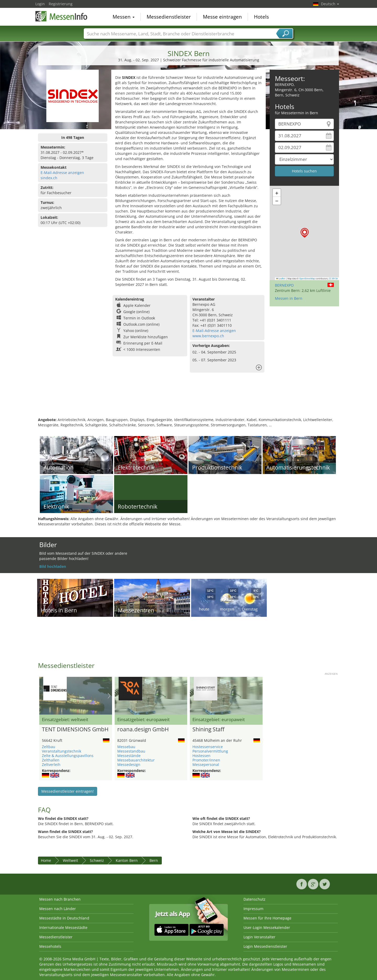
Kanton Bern (127, 860)
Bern (154, 860)
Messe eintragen (222, 17)
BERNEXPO (284, 285)
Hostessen (201, 756)
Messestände (129, 756)
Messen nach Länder (58, 909)
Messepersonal (206, 764)
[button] (305, 233)
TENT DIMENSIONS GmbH (75, 729)
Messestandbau (131, 751)
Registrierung (61, 4)
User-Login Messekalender (267, 927)
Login (40, 4)
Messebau (126, 747)
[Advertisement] (188, 400)
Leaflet (281, 279)
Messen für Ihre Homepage (267, 918)
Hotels (261, 17)
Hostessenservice (208, 747)
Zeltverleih (51, 764)
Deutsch (330, 4)
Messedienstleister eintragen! (68, 791)
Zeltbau (49, 747)
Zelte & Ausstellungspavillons (68, 756)
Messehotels (50, 946)
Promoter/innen (206, 760)
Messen (124, 17)
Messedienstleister (169, 17)
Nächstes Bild (109, 696)
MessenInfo (62, 16)
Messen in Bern (289, 298)
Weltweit (70, 860)
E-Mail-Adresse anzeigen (62, 173)
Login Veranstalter (259, 937)
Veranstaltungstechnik (62, 751)
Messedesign (129, 764)
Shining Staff (208, 729)
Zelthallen (51, 760)
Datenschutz (254, 899)
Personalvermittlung (210, 751)
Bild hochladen (53, 566)
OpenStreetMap (307, 279)
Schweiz (97, 860)
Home (46, 860)
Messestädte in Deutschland (64, 918)
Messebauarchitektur (136, 760)
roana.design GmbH (143, 729)
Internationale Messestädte (63, 927)
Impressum (253, 909)
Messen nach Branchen (60, 899)
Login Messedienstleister (265, 946)
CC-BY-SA (333, 279)
